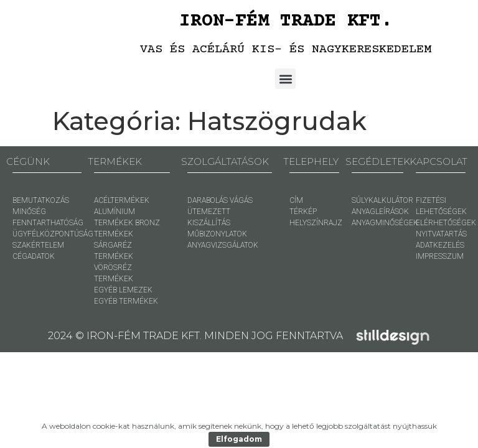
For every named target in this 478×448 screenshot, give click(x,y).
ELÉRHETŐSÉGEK (446, 223)
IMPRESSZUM (440, 256)
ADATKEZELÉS (440, 245)
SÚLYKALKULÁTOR (382, 200)
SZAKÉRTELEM (38, 245)
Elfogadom (239, 439)
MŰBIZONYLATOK (217, 234)
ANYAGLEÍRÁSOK (380, 212)
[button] (285, 79)
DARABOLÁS (208, 200)
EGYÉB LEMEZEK (123, 290)
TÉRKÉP (303, 212)
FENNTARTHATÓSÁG (48, 223)
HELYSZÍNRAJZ (316, 223)
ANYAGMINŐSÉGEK (385, 223)
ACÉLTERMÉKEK (122, 200)
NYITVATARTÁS (441, 234)
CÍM (296, 200)
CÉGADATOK (34, 256)
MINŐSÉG (29, 212)
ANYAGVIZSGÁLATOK (223, 245)
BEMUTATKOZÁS (41, 200)
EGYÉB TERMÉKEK (126, 301)
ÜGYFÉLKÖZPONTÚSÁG (53, 234)
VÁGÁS (241, 200)
